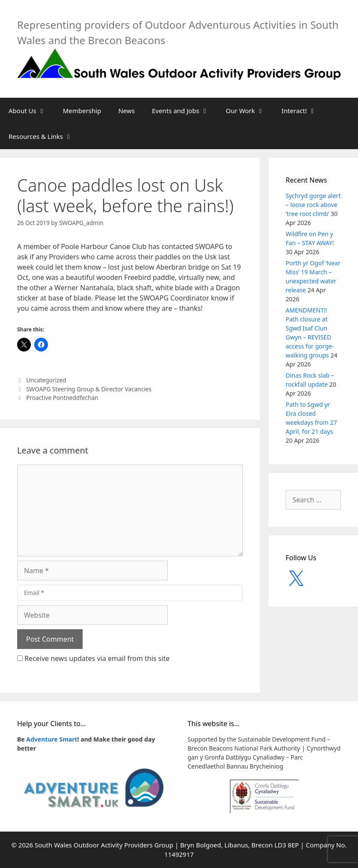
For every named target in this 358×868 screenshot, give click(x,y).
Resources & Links (45, 136)
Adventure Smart (52, 739)
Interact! (303, 111)
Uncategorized (46, 380)
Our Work (249, 111)
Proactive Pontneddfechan (62, 398)
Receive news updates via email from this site (93, 658)
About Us (31, 111)
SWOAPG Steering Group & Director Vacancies (89, 389)
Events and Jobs (185, 111)
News (127, 111)
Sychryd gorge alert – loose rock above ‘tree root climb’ (313, 205)
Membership (82, 111)
